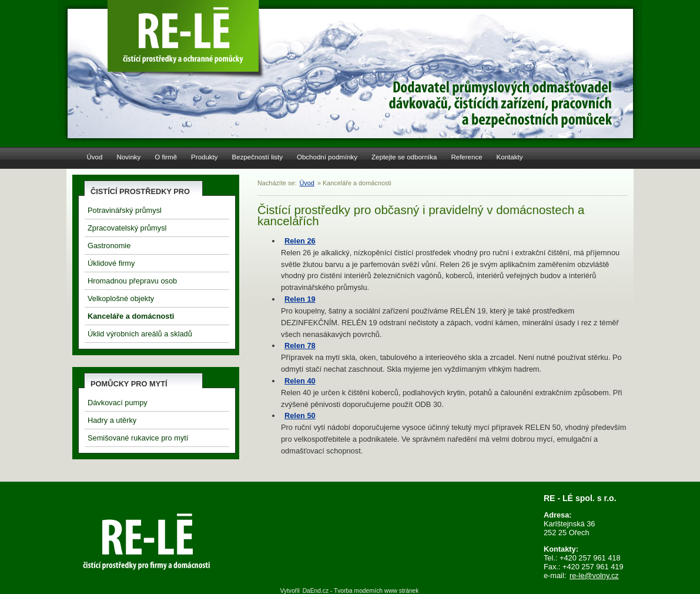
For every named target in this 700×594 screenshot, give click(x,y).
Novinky (128, 157)
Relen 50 (300, 416)
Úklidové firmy (111, 263)
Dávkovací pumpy (118, 403)
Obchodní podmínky (327, 157)
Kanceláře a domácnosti (131, 316)
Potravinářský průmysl (125, 210)
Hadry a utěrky (112, 420)
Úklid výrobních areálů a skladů (140, 334)
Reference (466, 157)
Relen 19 (300, 299)
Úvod (95, 157)
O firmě (166, 157)
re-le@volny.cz (594, 575)
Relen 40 (300, 381)
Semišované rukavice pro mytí (138, 438)
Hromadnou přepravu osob (132, 281)
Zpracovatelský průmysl (127, 228)
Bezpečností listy (257, 157)
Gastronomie (109, 246)
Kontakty (510, 157)
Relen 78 (300, 346)
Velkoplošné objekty (121, 298)
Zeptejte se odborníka (404, 157)
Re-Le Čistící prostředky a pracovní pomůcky (185, 35)
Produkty (204, 157)
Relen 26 (300, 241)
